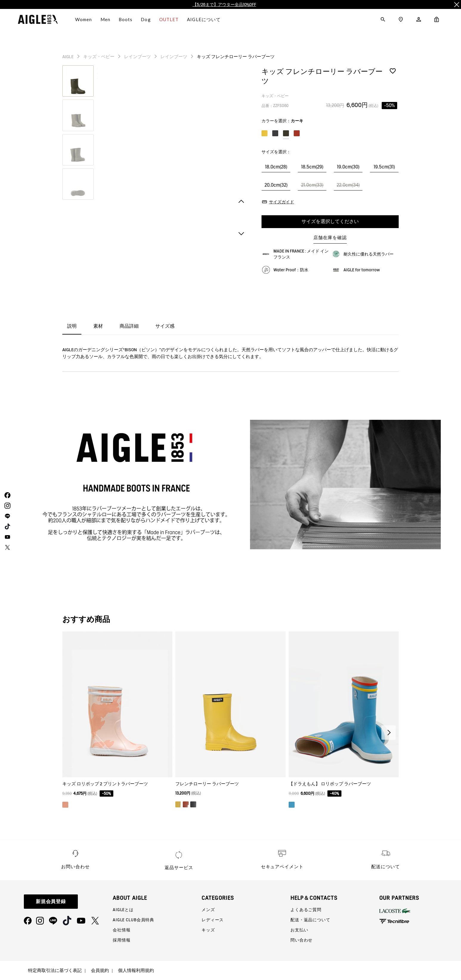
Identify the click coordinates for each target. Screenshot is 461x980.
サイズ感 (165, 326)
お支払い (299, 930)
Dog (146, 19)
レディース (213, 920)
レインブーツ (137, 57)
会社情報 (122, 930)
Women (84, 19)
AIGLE (68, 57)
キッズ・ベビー (99, 57)
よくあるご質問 (306, 910)
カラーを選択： (282, 121)
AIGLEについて (204, 19)
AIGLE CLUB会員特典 (133, 920)
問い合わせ (301, 940)
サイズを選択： (276, 152)
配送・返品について (310, 920)
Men (105, 19)
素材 (98, 326)
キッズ (208, 930)
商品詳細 (129, 326)
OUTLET (169, 19)
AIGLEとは (123, 910)
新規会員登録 (51, 901)
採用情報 (122, 940)
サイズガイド (281, 202)
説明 (72, 326)
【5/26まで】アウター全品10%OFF (224, 4)
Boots (126, 19)
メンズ (208, 910)
